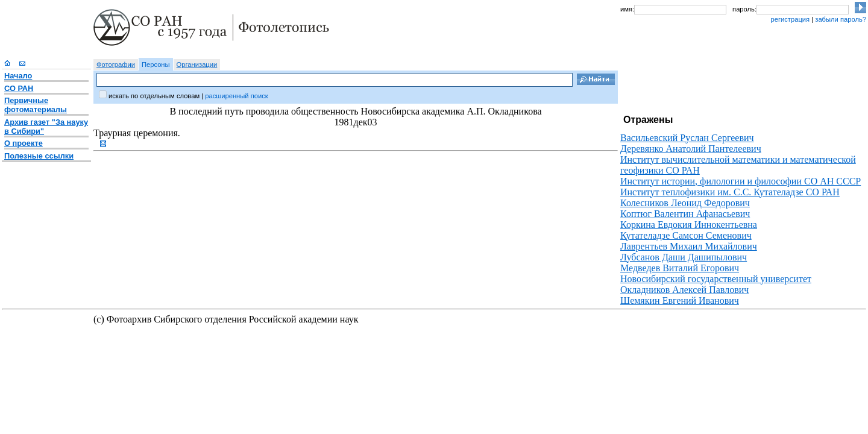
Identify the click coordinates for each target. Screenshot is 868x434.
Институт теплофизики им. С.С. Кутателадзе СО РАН (730, 192)
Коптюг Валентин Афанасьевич (685, 214)
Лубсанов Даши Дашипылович (684, 257)
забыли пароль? (841, 19)
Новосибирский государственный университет (716, 279)
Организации (197, 64)
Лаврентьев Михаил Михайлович (689, 246)
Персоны (156, 64)
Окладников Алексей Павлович (684, 290)
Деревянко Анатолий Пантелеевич (691, 149)
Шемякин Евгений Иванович (680, 300)
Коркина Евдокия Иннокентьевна (689, 225)
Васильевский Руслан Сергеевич (687, 138)
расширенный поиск (236, 96)
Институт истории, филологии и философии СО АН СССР (741, 181)
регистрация (790, 19)
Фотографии (116, 64)
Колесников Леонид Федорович (685, 203)
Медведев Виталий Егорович (680, 268)
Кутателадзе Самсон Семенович (686, 235)
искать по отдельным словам (154, 96)
